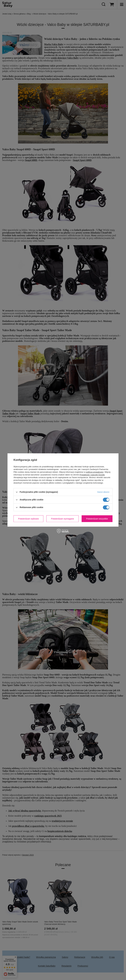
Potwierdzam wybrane (28, 519)
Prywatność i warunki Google (92, 475)
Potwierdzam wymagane (62, 519)
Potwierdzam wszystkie (97, 519)
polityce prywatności (95, 472)
